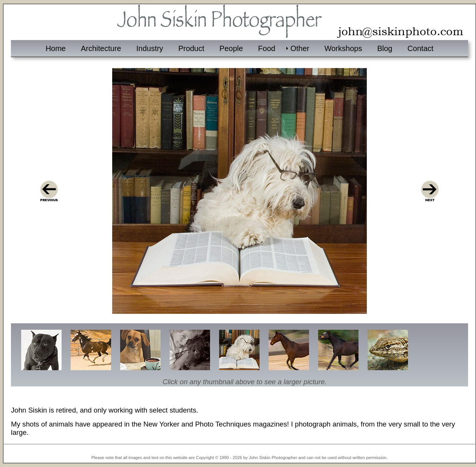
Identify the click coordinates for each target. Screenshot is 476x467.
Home (56, 48)
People (231, 48)
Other (300, 48)
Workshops (343, 48)
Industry (150, 48)
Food (267, 48)
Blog (385, 48)
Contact (420, 48)
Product (191, 48)
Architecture (101, 48)
